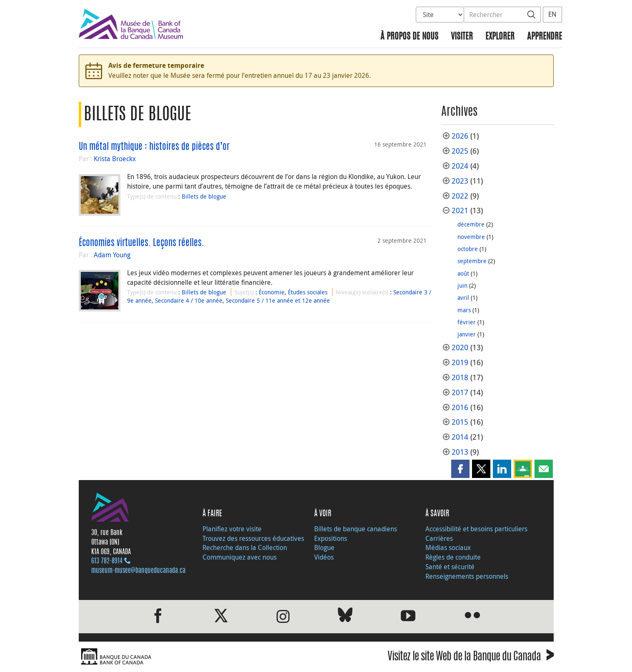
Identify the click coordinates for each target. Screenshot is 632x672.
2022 (460, 196)
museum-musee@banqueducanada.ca (138, 571)
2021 (460, 210)
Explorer (500, 37)
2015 (460, 422)
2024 (460, 166)
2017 (460, 392)
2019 (460, 362)
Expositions (331, 538)
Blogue (324, 548)
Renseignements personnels (467, 576)
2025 (460, 151)
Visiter (462, 37)
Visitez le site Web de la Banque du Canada (471, 658)
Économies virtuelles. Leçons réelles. (141, 243)
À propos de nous (409, 37)
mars (464, 310)
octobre (468, 249)
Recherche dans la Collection (245, 548)
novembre (471, 237)
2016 (460, 407)
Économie (272, 292)
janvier (467, 334)
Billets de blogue (204, 196)
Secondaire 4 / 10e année (189, 300)
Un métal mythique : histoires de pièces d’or (154, 147)
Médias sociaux (448, 548)
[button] (460, 469)
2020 (460, 347)
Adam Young (112, 255)
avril (463, 297)
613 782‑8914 (107, 561)
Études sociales (308, 292)
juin (462, 285)
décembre (471, 224)
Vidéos (324, 557)
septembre (472, 261)
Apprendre (545, 37)
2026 (460, 136)
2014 (460, 437)
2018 (460, 377)
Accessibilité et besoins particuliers (476, 529)
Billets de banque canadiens (356, 529)
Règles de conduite (453, 557)
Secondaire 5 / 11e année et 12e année (278, 300)
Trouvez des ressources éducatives (253, 538)
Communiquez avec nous (240, 557)
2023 (460, 181)
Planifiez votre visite (232, 529)
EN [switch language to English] (552, 14)
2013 (460, 452)
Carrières (439, 538)
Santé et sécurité (450, 567)
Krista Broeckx (115, 159)
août (463, 273)
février (467, 322)
